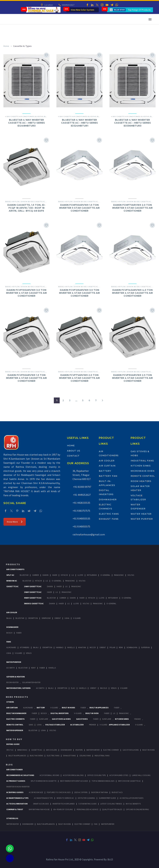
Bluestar (39, 117)
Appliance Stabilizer (119, 725)
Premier (92, 725)
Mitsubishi (92, 575)
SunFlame (44, 719)
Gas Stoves (82, 719)
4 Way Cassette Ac (33, 598)
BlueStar (24, 575)
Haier (55, 575)
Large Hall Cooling (141, 775)
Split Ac (10, 575)
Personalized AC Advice (87, 809)
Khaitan (82, 647)
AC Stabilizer (77, 725)
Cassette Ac (12, 586)
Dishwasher (108, 499)
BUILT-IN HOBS (65, 824)
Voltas (131, 575)
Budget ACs (117, 792)
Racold (104, 688)
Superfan (145, 647)
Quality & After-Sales (112, 809)
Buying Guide (13, 744)
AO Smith (11, 668)
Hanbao (60, 647)
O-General (105, 575)
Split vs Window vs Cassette (44, 781)
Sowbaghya (132, 647)
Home (6, 46)
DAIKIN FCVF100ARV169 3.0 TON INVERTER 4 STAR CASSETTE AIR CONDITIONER (26, 293)
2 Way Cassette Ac (33, 592)
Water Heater (141, 514)
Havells (71, 647)
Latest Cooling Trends (111, 804)
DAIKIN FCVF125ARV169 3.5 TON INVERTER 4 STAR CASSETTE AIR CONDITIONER (79, 293)
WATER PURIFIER (108, 824)
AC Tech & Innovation (17, 804)
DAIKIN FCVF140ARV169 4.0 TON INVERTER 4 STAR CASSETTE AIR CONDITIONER (132, 293)
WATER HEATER (12, 824)
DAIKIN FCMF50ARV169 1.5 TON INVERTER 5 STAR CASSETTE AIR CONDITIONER (79, 208)
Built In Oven (92, 713)
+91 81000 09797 (82, 487)
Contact (73, 456)
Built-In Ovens (36, 756)
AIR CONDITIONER (14, 770)
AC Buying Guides (15, 792)
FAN (96, 824)
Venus (29, 653)
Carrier (35, 575)
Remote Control (143, 476)
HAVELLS (52, 668)
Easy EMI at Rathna (100, 792)
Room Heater (12, 682)
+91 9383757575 (81, 511)
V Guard (19, 653)
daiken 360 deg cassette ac (33, 202)
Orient (58, 618)
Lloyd (80, 575)
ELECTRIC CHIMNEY (82, 824)
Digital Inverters (60, 713)
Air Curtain (107, 466)
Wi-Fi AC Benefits (133, 804)
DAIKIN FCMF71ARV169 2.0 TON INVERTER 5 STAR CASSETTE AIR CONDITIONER (132, 208)
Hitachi (64, 575)
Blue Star (23, 668)
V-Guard (77, 618)
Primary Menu (150, 19)
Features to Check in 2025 (59, 792)
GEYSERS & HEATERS (16, 677)
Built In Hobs (68, 708)
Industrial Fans (142, 461)
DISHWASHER (28, 824)
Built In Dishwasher (16, 713)
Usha (67, 618)
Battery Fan (108, 476)
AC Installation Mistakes (132, 798)
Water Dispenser (15, 730)
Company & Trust (15, 809)
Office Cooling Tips (96, 775)
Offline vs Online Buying (137, 809)
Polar (112, 647)
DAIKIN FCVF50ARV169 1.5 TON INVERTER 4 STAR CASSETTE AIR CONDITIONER (26, 378)
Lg (73, 575)
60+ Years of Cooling (63, 809)
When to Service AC (65, 798)
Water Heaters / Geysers (18, 688)
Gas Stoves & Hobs (61, 719)
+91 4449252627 (82, 495)
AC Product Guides (16, 781)
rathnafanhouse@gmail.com (89, 534)
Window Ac (12, 581)
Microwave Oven (143, 471)
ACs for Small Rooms (49, 775)
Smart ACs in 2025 (41, 804)
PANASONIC (124, 713)
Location (49, 5)
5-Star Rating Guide (87, 804)
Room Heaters (141, 481)
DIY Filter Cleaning (86, 798)
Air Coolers (51, 750)
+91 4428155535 (81, 503)
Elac (73, 688)
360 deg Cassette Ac (34, 603)
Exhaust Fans (109, 519)
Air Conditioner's (15, 569)
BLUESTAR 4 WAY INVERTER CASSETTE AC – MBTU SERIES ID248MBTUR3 (26, 123)
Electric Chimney (111, 750)
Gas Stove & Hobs (131, 750)
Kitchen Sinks (141, 466)
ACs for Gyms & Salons (73, 775)
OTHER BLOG (12, 818)
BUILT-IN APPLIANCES (46, 824)
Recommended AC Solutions (20, 775)
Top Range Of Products (139, 10)
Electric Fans (109, 514)
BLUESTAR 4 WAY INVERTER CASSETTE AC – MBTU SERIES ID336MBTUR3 (132, 123)
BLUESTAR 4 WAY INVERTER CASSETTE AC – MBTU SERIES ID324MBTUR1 (79, 123)
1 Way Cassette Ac (33, 586)
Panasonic (119, 575)
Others (10, 702)
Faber (19, 633)
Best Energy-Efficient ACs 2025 (74, 781)
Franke (137, 719)
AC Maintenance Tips (43, 798)
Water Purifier (142, 519)
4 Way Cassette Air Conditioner (19, 117)
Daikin (45, 575)
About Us (74, 451)
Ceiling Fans (85, 756)
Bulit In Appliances (17, 756)
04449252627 (68, 5)
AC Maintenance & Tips (17, 798)
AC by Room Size (36, 792)
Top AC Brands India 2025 (103, 781)
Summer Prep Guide (107, 798)
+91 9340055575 (81, 526)
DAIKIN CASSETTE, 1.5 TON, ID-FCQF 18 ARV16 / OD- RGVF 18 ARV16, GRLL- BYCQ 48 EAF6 (26, 208)
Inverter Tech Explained (64, 804)
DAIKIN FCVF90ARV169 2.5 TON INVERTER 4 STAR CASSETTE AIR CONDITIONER (132, 378)
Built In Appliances (99, 708)
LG (114, 713)
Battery (105, 471)
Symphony (46, 618)
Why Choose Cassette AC (129, 781)
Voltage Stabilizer (55, 725)
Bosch (9, 633)
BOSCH (44, 713)
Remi (121, 647)
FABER (42, 668)
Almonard (11, 647)
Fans (9, 642)
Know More (15, 522)
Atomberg (25, 647)
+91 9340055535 (81, 518)
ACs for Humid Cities (119, 775)
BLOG (9, 765)
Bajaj (9, 618)
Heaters (79, 750)
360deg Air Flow (12, 202)
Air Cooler (107, 461)
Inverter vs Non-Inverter (18, 787)
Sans (31, 725)
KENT (33, 668)
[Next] (102, 400)
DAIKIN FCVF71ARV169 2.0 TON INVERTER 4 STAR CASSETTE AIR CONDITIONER (79, 378)
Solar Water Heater (31, 682)
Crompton (33, 618)
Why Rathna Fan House (39, 809)
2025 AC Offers (81, 792)
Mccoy (93, 647)
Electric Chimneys (15, 719)
